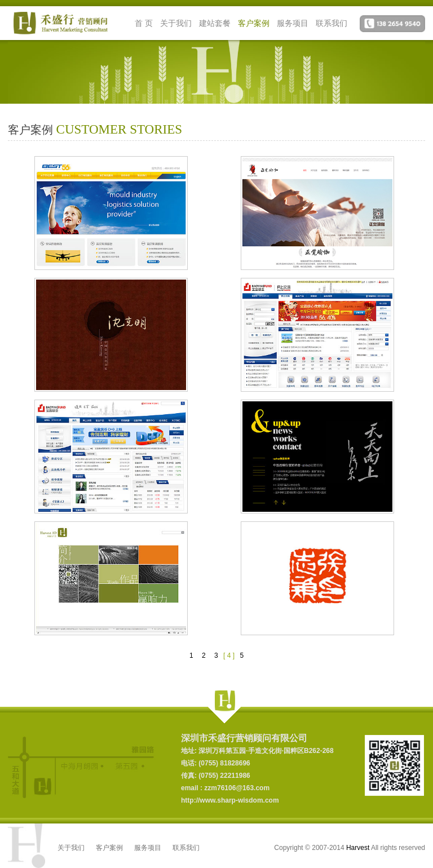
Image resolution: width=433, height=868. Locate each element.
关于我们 (176, 23)
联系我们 (332, 23)
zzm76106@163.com (236, 788)
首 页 (144, 23)
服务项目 (293, 23)
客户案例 (254, 23)
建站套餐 (215, 23)
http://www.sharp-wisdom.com (230, 800)
